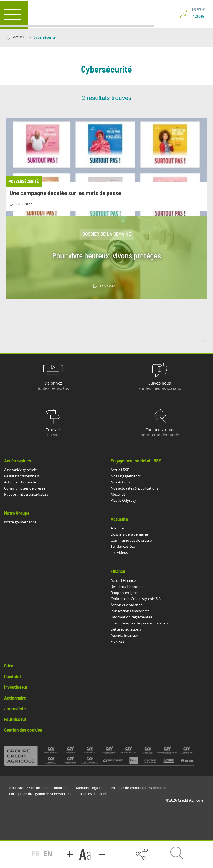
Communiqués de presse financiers (140, 623)
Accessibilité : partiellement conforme (38, 788)
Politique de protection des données (139, 788)
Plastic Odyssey (123, 500)
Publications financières (130, 611)
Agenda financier (124, 635)
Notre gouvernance (20, 522)
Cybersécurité (42, 37)
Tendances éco (123, 546)
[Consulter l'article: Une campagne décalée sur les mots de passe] (106, 165)
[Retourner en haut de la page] (205, 347)
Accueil (16, 37)
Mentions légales (89, 788)
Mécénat (118, 494)
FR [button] (36, 853)
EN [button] (48, 853)
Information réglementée (131, 617)
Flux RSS (118, 641)
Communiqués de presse (25, 488)
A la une (117, 528)
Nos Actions (121, 482)
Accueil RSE (120, 470)
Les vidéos (119, 552)
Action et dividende (20, 482)
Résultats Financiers (127, 587)
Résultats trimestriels (21, 476)
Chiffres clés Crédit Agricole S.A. (136, 599)
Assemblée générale (21, 470)
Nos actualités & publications (135, 488)
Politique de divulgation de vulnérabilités (40, 794)
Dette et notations (126, 629)
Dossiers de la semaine (129, 534)
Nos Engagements (126, 476)
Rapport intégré (124, 593)
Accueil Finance (123, 580)
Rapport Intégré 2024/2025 (26, 494)
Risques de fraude (94, 794)
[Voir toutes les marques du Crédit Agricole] (106, 756)
